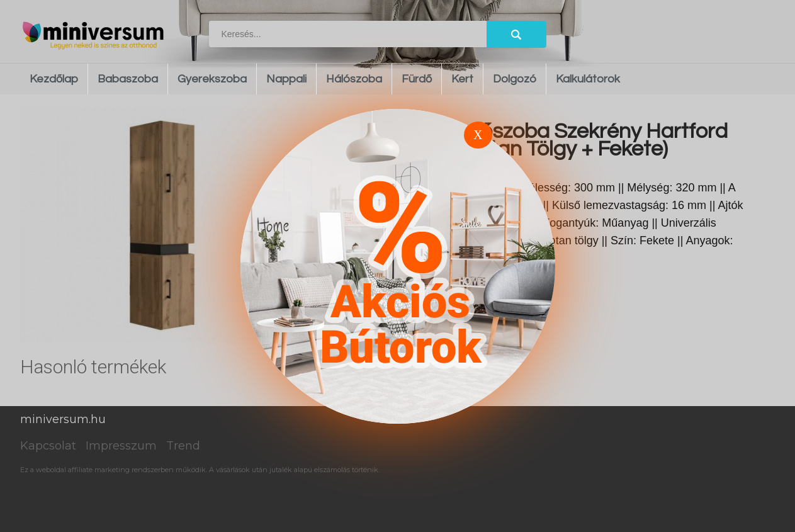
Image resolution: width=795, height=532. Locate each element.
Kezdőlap (54, 79)
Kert (462, 79)
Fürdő (417, 79)
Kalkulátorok (588, 79)
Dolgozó (515, 79)
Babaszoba (128, 79)
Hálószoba (354, 79)
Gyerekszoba (212, 79)
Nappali (286, 79)
